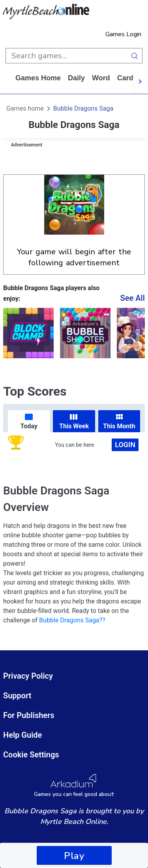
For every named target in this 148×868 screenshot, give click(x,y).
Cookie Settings (31, 755)
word (101, 78)
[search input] (66, 56)
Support (17, 696)
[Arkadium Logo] (74, 786)
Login (125, 445)
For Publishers (29, 715)
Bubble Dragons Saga (83, 108)
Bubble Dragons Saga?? (72, 620)
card (125, 78)
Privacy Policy (28, 676)
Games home (38, 78)
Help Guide (22, 735)
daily (76, 78)
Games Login (123, 34)
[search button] (135, 56)
